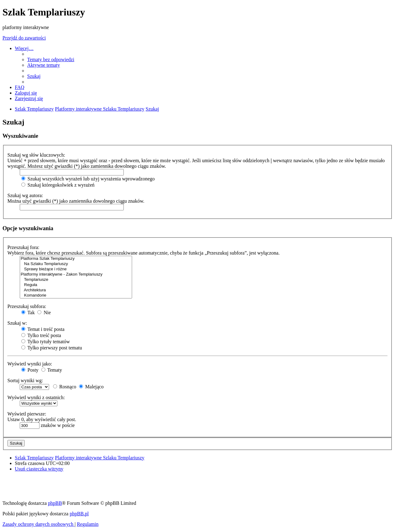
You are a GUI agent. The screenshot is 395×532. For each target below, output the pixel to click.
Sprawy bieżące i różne (76, 269)
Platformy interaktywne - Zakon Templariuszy (76, 274)
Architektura (76, 290)
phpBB (55, 503)
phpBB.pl (79, 514)
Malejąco (91, 387)
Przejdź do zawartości (24, 38)
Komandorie (76, 296)
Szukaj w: (17, 323)
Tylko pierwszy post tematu (52, 348)
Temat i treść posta (43, 329)
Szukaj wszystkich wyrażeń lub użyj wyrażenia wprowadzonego (88, 179)
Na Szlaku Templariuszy (76, 264)
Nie (44, 312)
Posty (30, 370)
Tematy (52, 370)
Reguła (76, 285)
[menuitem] (51, 59)
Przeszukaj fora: (23, 247)
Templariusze (76, 280)
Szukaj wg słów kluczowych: (36, 155)
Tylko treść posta (41, 335)
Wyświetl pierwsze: (27, 414)
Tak (28, 312)
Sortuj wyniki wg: (25, 380)
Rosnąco (65, 387)
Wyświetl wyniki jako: (30, 364)
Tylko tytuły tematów (46, 342)
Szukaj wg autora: (25, 195)
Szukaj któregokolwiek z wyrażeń (58, 185)
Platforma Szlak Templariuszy (76, 259)
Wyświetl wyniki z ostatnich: (36, 397)
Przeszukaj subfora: (27, 306)
